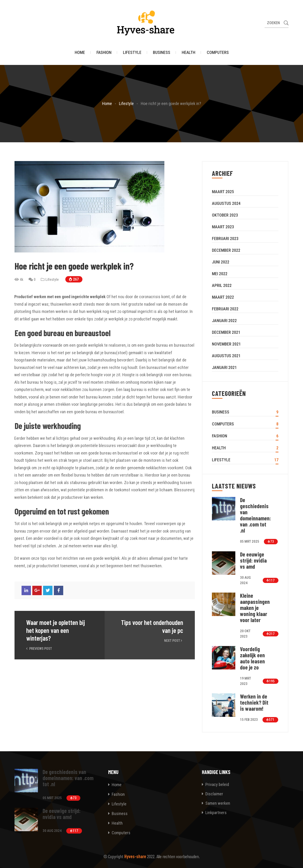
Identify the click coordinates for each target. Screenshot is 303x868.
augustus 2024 (226, 203)
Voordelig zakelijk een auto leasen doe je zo (252, 658)
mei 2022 (220, 274)
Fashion (104, 53)
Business (162, 53)
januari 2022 (224, 321)
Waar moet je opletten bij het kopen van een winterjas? (56, 630)
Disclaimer (212, 794)
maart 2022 (223, 297)
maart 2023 (223, 227)
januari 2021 (224, 367)
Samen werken (216, 803)
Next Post (174, 641)
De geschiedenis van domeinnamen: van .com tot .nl (255, 515)
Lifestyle (132, 53)
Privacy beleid (215, 784)
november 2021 (226, 344)
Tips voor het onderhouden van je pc (152, 626)
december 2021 (226, 332)
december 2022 (226, 250)
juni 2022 (221, 262)
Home (80, 53)
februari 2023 (225, 239)
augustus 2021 (226, 356)
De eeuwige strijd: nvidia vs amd (253, 560)
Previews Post (39, 649)
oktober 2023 (225, 215)
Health (188, 53)
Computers (218, 53)
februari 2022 (225, 309)
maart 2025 (223, 192)
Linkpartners (214, 813)
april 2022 (222, 285)
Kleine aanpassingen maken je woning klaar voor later (255, 608)
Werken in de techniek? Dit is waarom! (254, 703)
